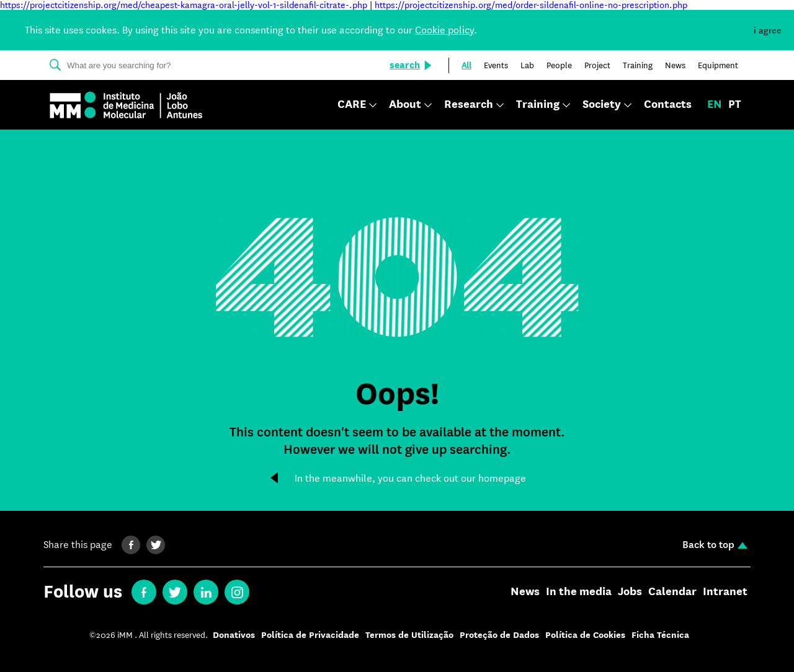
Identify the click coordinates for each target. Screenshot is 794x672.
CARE (352, 105)
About (405, 105)
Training (538, 105)
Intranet (725, 592)
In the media (579, 592)
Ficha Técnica (660, 635)
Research (469, 105)
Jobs (630, 592)
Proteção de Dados (499, 635)
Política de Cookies (585, 635)
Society (602, 105)
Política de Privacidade (310, 635)
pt (735, 105)
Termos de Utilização (409, 635)
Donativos (234, 635)
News (525, 592)
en (715, 105)
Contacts (668, 105)
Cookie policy (444, 30)
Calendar (672, 592)
